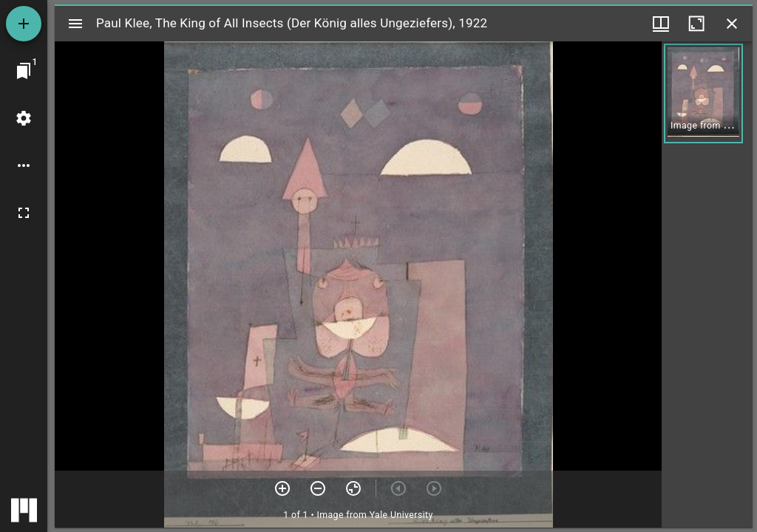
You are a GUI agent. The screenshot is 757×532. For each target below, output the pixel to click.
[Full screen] (24, 213)
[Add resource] (24, 24)
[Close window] (732, 24)
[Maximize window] (696, 24)
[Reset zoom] (353, 488)
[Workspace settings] (24, 118)
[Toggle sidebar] (75, 24)
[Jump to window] (24, 71)
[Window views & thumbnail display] (661, 24)
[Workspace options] (24, 166)
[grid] (707, 284)
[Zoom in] (282, 488)
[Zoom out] (318, 488)
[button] (703, 93)
